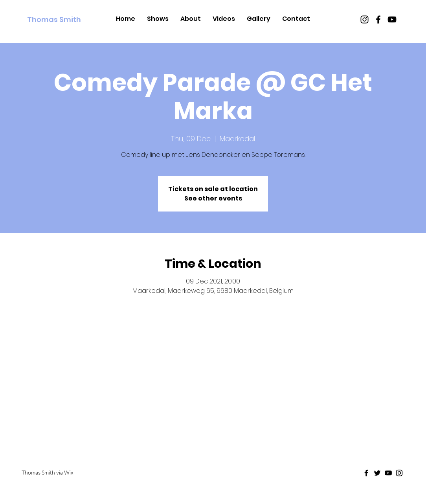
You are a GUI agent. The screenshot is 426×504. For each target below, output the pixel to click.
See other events (213, 198)
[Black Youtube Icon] (392, 19)
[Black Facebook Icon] (378, 19)
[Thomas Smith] (63, 20)
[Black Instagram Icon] (364, 19)
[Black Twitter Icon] (377, 473)
